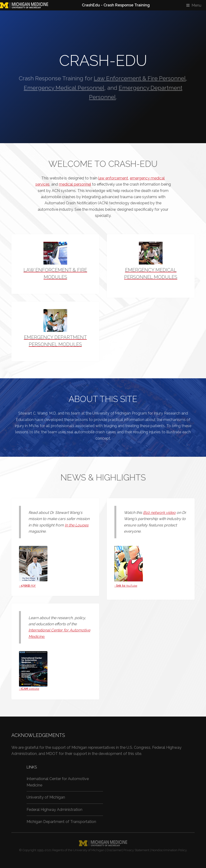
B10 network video (159, 513)
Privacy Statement (136, 850)
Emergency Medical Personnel (64, 88)
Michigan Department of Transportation (61, 822)
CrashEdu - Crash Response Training (116, 5)
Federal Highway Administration (54, 810)
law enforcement (113, 178)
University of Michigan (46, 797)
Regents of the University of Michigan (78, 850)
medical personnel (75, 184)
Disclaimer (114, 850)
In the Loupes (77, 525)
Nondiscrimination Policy (169, 850)
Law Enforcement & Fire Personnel (140, 78)
